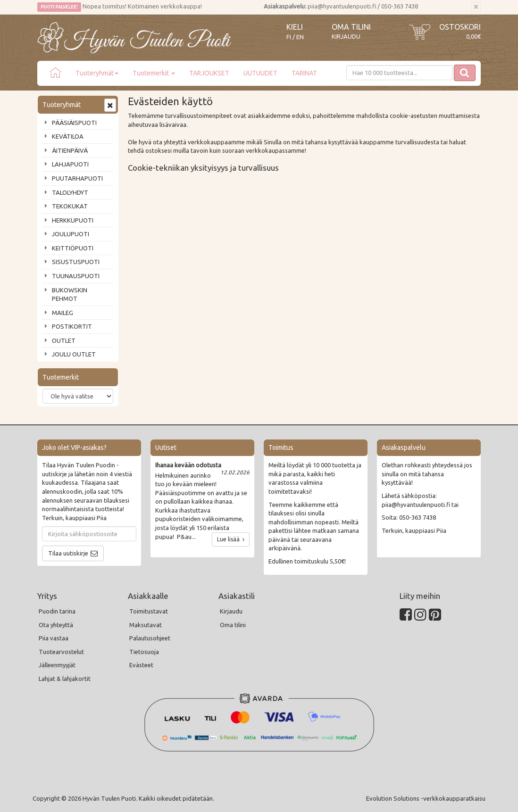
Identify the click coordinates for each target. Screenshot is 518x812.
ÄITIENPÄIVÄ (70, 150)
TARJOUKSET (209, 73)
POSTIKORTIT (72, 326)
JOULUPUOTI (71, 234)
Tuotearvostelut (61, 652)
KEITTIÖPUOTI (73, 248)
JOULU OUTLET (74, 354)
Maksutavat (146, 625)
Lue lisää (231, 539)
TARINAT (304, 73)
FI (289, 37)
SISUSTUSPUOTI (76, 262)
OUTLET (64, 340)
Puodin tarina (57, 611)
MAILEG (63, 313)
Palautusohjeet (150, 638)
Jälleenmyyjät (57, 665)
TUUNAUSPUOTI (76, 276)
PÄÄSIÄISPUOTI (74, 123)
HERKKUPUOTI (73, 220)
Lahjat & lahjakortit (65, 679)
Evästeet (141, 665)
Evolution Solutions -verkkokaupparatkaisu (426, 798)
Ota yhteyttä (56, 625)
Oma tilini (351, 27)
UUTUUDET (260, 73)
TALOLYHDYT (70, 192)
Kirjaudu (346, 36)
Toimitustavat (149, 611)
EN (300, 37)
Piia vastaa (54, 638)
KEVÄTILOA (68, 136)
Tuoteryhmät (97, 73)
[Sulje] (476, 7)
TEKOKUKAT (70, 206)
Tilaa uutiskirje (68, 553)
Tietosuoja (144, 652)
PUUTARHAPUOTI (77, 178)
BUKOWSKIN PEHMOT (70, 294)
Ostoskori (460, 27)
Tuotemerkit (154, 73)
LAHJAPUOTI (70, 164)
